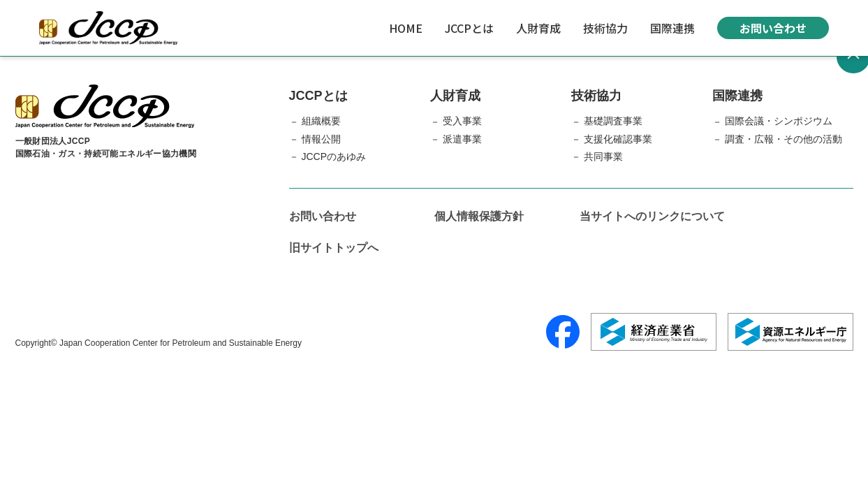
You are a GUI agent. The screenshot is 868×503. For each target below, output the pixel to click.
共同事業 (603, 156)
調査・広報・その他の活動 (784, 139)
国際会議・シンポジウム (779, 121)
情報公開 (321, 139)
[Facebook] (563, 332)
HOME (406, 28)
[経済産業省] (654, 332)
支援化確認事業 (618, 139)
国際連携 (672, 28)
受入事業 (462, 121)
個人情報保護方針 (479, 216)
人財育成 (538, 28)
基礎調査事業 (613, 121)
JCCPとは (469, 28)
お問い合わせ (773, 28)
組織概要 (321, 121)
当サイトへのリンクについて (652, 216)
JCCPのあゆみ (334, 156)
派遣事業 (462, 139)
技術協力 (605, 28)
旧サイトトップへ (334, 248)
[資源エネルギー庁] (790, 332)
